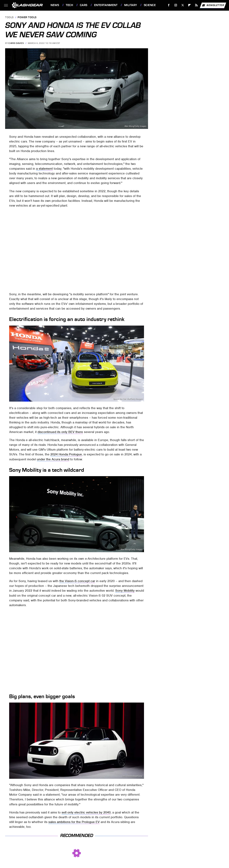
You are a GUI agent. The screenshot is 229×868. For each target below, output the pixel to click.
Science (150, 5)
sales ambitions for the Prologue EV (74, 822)
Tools (9, 18)
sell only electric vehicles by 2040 (86, 812)
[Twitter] (183, 5)
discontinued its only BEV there (60, 432)
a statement (44, 169)
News (55, 5)
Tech (69, 5)
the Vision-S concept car (77, 581)
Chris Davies (16, 43)
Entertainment (106, 5)
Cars (84, 5)
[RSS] (196, 5)
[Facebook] (169, 5)
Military (131, 5)
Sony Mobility (125, 591)
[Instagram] (176, 5)
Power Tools (27, 18)
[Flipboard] (190, 5)
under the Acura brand (53, 459)
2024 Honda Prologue (66, 454)
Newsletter (213, 5)
